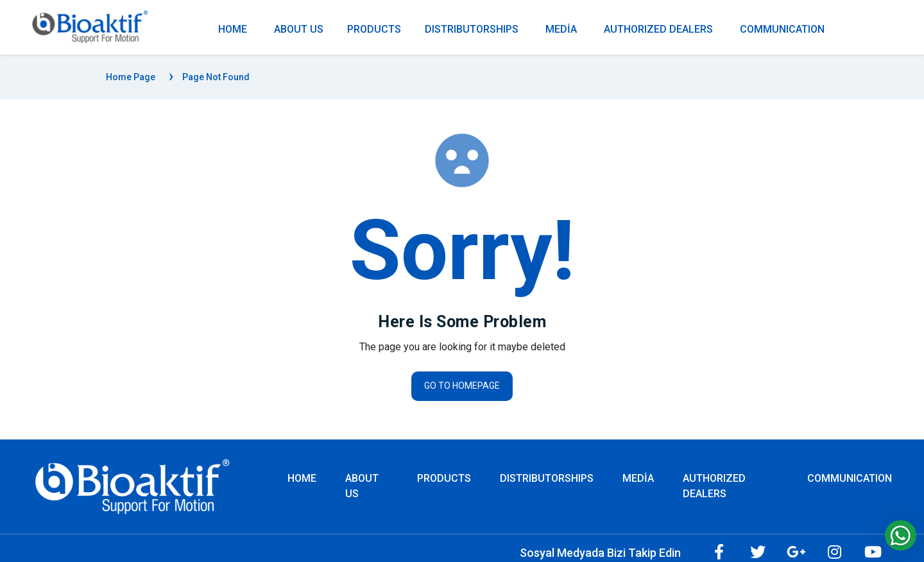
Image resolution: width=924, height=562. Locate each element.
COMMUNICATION (782, 29)
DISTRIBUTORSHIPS (472, 29)
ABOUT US (299, 29)
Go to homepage (462, 386)
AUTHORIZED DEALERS (658, 29)
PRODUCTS (374, 29)
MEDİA (561, 29)
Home (302, 478)
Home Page (131, 77)
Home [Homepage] (233, 29)
